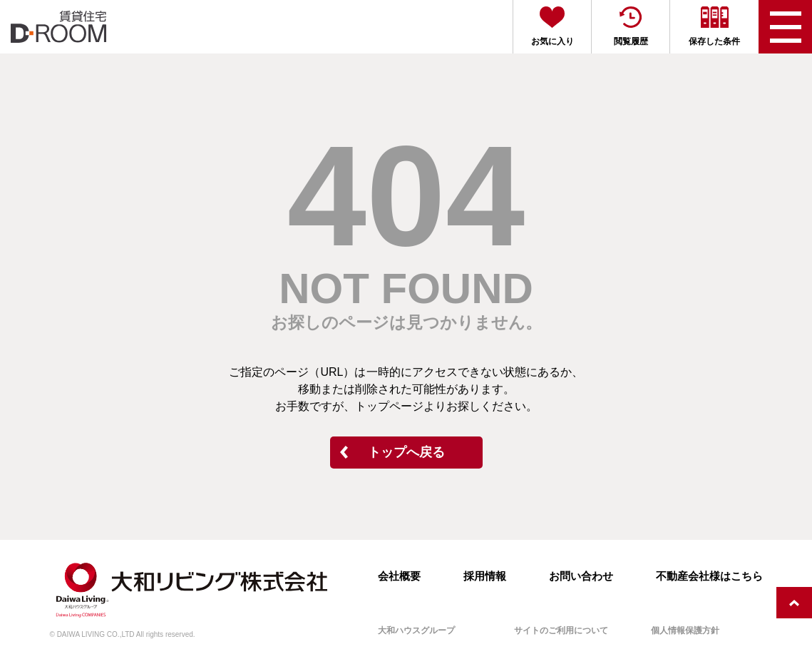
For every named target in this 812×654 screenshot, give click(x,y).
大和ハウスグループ (416, 630)
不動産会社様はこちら (709, 576)
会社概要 (399, 576)
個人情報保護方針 (685, 630)
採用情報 (485, 576)
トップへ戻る (406, 452)
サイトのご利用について (561, 630)
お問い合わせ (581, 576)
